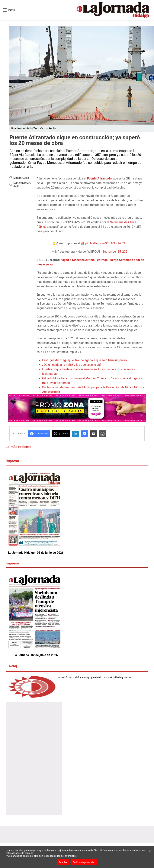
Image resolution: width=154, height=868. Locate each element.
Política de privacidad (84, 862)
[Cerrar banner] (150, 851)
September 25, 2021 (116, 252)
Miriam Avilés (21, 178)
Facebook (39, 434)
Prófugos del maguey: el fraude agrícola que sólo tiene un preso (84, 360)
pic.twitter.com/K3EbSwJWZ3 (105, 243)
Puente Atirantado (99, 178)
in (76, 434)
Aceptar (63, 862)
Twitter (61, 434)
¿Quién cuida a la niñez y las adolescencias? (72, 365)
